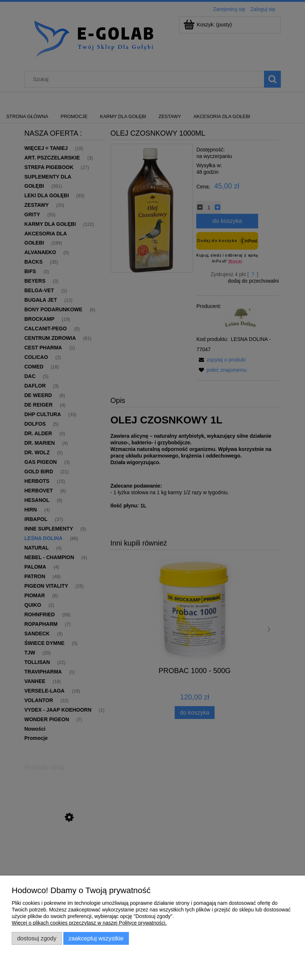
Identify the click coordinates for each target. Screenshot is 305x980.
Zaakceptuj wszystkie (96, 938)
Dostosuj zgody (37, 938)
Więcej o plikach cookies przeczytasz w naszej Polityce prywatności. (89, 923)
